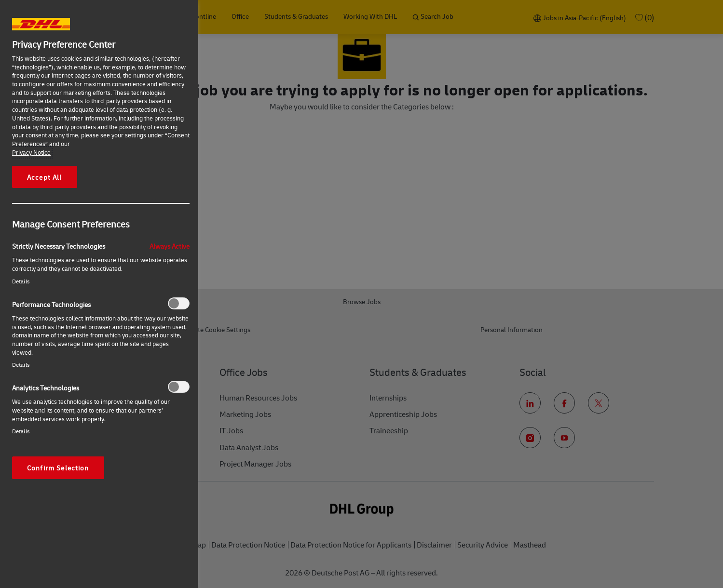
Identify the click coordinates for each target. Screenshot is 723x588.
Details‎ (21, 281)
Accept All (45, 177)
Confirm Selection (58, 468)
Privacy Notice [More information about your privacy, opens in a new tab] (31, 152)
